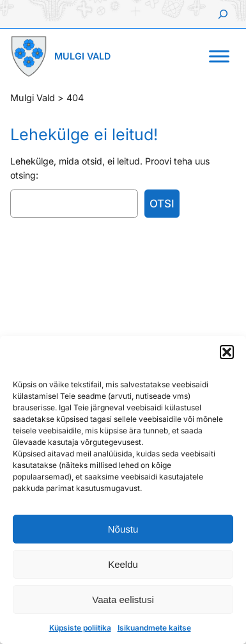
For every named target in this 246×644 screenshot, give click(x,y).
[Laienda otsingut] (223, 14)
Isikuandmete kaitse (154, 628)
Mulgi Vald (82, 56)
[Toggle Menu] (219, 56)
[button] (227, 352)
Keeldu (123, 564)
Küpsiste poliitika (80, 628)
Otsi (162, 204)
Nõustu (123, 529)
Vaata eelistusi (123, 600)
